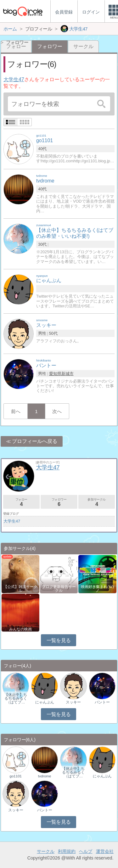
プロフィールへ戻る (35, 441)
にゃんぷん (45, 702)
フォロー (21, 502)
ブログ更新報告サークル (59, 589)
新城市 (67, 374)
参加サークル (97, 502)
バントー (102, 702)
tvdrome (45, 776)
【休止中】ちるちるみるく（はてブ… (16, 698)
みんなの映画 (20, 629)
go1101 (16, 776)
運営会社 (105, 851)
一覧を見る (59, 640)
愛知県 (55, 374)
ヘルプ (86, 851)
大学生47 (14, 79)
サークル (83, 46)
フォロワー (59, 502)
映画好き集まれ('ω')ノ (97, 589)
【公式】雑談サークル (20, 589)
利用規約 (67, 851)
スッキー (73, 702)
